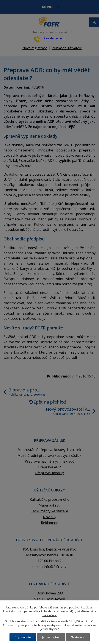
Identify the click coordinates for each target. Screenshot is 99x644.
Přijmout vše (23, 637)
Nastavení (78, 637)
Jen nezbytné (51, 637)
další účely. (50, 615)
